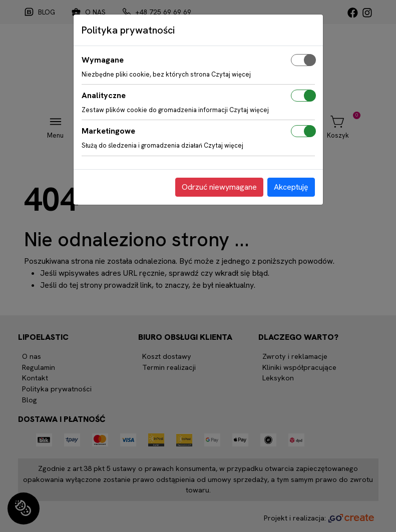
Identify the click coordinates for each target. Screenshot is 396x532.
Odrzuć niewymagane (219, 187)
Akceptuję (291, 187)
